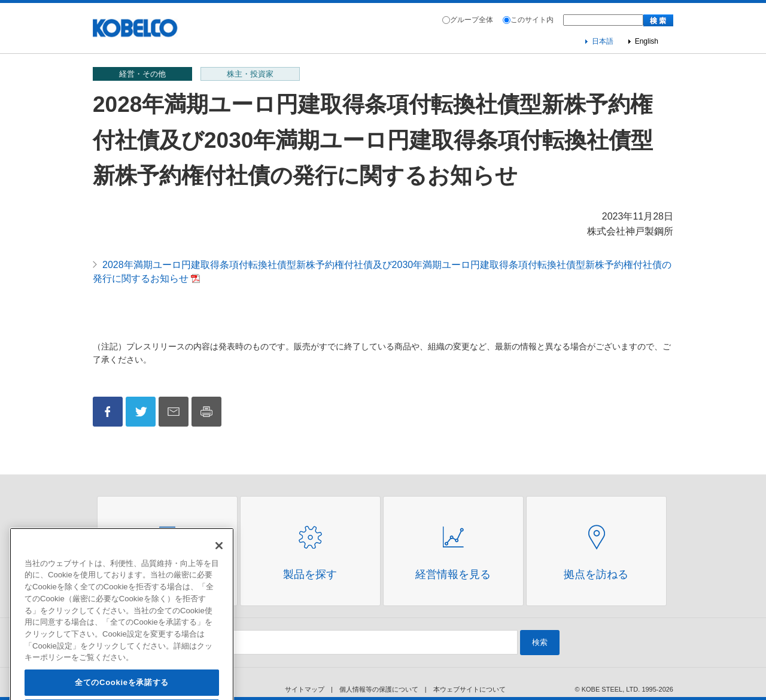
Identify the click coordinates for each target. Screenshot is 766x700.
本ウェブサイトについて (469, 689)
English (647, 41)
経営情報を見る (453, 574)
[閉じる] (219, 558)
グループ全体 (472, 20)
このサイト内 (532, 20)
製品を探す (310, 574)
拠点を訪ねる (596, 574)
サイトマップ (305, 689)
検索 (540, 642)
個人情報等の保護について (379, 689)
